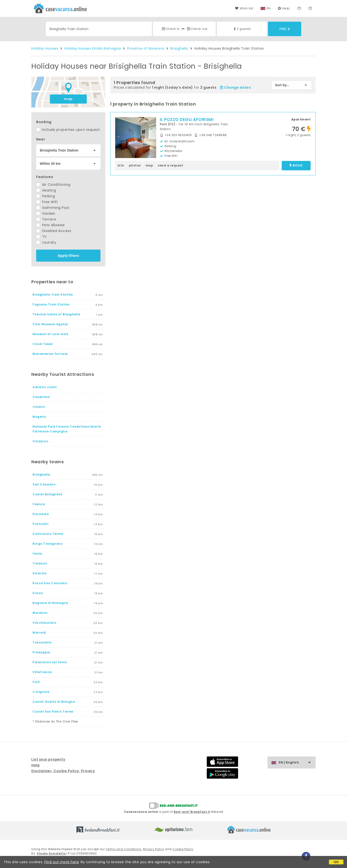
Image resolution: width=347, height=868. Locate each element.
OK (336, 862)
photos (135, 165)
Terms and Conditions (124, 849)
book (296, 166)
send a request (170, 165)
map (68, 99)
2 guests (242, 29)
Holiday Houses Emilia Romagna (93, 48)
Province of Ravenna (146, 48)
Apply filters (68, 256)
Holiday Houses (45, 48)
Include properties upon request (68, 130)
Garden (46, 213)
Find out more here (62, 862)
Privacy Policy (154, 849)
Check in (171, 29)
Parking (46, 196)
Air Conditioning (53, 185)
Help (284, 8)
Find (285, 29)
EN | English (297, 763)
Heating (46, 190)
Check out (197, 29)
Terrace (46, 219)
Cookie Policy (183, 849)
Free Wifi (47, 202)
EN (269, 8)
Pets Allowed (50, 225)
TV (41, 237)
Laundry (46, 242)
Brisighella (179, 48)
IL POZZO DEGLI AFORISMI (187, 119)
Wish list (244, 8)
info (121, 165)
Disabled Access (54, 231)
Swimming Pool (53, 208)
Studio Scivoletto (51, 853)
